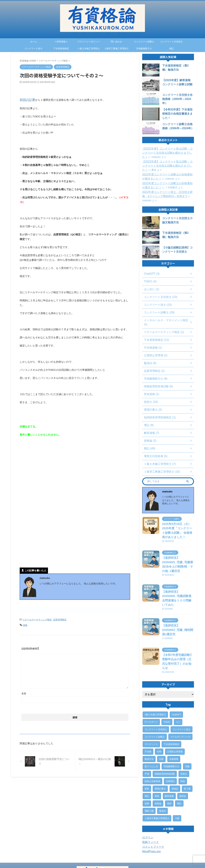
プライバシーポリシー (89, 42)
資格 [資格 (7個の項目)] (147, 774)
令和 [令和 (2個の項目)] (159, 723)
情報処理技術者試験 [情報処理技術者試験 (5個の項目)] (165, 745)
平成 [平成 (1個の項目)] (147, 745)
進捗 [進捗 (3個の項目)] (169, 774)
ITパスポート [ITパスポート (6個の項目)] (151, 693)
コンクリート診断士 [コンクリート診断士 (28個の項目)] (155, 708)
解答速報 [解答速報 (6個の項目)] (169, 767)
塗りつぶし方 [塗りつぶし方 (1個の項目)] (151, 737)
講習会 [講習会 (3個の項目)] (183, 767)
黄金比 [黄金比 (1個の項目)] (162, 782)
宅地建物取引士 (144, 48)
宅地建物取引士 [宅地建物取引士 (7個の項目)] (171, 737)
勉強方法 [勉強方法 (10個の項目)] (149, 730)
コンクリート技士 (33, 48)
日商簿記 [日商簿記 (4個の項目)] (170, 752)
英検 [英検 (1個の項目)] (157, 767)
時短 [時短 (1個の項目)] (183, 752)
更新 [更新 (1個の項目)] (147, 760)
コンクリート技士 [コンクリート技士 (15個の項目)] (182, 700)
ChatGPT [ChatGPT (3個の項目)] (176, 685)
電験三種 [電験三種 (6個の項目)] (149, 782)
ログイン (147, 808)
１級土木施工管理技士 (89, 48)
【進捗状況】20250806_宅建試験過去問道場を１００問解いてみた (178, 583)
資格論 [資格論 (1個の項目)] (158, 774)
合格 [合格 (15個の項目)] (161, 730)
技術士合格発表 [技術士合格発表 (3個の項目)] (152, 752)
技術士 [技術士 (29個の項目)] (184, 745)
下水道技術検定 (61, 48)
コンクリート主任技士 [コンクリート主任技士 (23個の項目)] (156, 700)
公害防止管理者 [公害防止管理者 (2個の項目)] (175, 723)
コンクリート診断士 (144, 42)
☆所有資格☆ (61, 42)
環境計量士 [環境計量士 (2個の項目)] (160, 760)
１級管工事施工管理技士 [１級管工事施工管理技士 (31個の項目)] (157, 789)
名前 (24, 691)
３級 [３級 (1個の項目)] (177, 789)
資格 (25, 623)
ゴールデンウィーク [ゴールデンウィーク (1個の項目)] (180, 708)
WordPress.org (150, 822)
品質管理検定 (60, 618)
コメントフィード (152, 818)
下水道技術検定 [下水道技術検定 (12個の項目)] (171, 715)
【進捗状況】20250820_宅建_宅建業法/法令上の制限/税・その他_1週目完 (178, 555)
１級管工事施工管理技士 (116, 48)
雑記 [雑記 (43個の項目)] (179, 774)
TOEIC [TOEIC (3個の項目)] (167, 693)
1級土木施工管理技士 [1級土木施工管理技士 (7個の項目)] (155, 685)
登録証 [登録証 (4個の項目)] (175, 760)
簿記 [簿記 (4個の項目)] (147, 767)
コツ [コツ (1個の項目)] (178, 693)
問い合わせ (116, 42)
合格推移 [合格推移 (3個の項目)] (174, 730)
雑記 (172, 48)
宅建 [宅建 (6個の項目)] (187, 737)
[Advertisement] (49, 467)
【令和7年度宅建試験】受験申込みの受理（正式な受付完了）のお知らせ (178, 635)
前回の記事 (26, 99)
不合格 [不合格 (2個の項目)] (148, 723)
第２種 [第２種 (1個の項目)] (187, 760)
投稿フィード (149, 813)
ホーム (34, 42)
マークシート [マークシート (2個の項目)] (151, 715)
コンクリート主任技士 (172, 42)
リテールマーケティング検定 (37, 618)
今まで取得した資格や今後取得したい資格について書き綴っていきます (102, 859)
